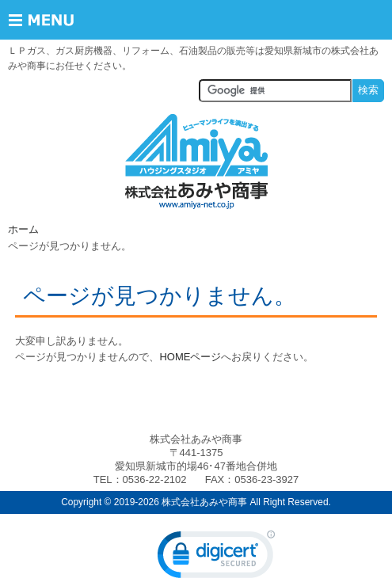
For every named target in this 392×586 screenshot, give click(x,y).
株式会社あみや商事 (196, 162)
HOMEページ (190, 357)
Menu (53, 20)
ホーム (23, 229)
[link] (216, 558)
